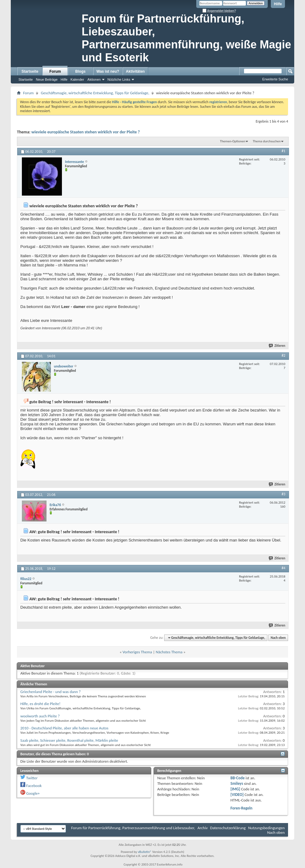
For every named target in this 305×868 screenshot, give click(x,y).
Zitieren (277, 346)
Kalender (77, 79)
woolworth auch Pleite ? (40, 716)
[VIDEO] (237, 795)
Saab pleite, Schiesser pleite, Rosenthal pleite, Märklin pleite (69, 740)
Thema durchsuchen (267, 141)
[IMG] (235, 789)
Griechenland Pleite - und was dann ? (51, 692)
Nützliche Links (119, 79)
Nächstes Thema (169, 652)
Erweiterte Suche (275, 79)
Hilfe (278, 4)
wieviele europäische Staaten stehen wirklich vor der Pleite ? (86, 132)
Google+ (33, 793)
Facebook (34, 786)
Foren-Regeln (241, 808)
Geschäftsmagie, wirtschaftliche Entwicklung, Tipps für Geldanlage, (95, 93)
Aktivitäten (135, 71)
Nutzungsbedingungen (266, 828)
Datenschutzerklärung (228, 828)
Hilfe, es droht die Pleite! (40, 704)
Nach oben (278, 638)
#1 (283, 151)
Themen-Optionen (233, 141)
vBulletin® (145, 852)
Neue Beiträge (47, 79)
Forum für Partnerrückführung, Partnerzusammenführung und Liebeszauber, (133, 828)
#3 (283, 494)
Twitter (32, 778)
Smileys (237, 783)
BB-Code (238, 778)
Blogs (80, 71)
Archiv (203, 828)
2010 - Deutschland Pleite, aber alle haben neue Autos (64, 728)
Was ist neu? (108, 71)
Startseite (30, 71)
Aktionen (94, 79)
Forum (55, 71)
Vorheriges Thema (137, 652)
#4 (283, 568)
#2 (283, 355)
